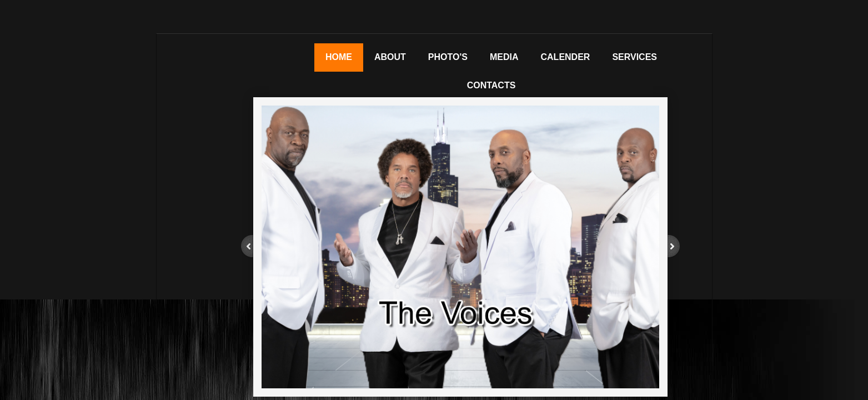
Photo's (448, 57)
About (390, 57)
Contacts (491, 85)
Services (634, 57)
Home (339, 57)
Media (504, 57)
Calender (566, 57)
